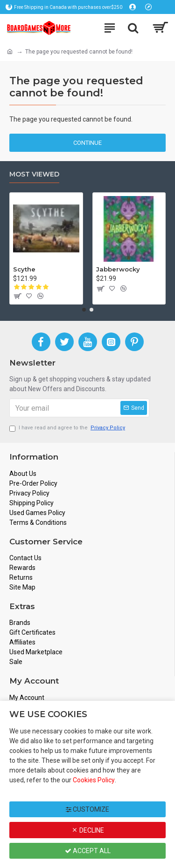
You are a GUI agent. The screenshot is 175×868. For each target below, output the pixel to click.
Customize (87, 809)
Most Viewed (34, 174)
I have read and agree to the (68, 428)
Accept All (88, 851)
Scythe (24, 269)
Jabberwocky (118, 269)
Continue (87, 143)
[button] (84, 310)
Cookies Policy (94, 780)
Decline (88, 830)
